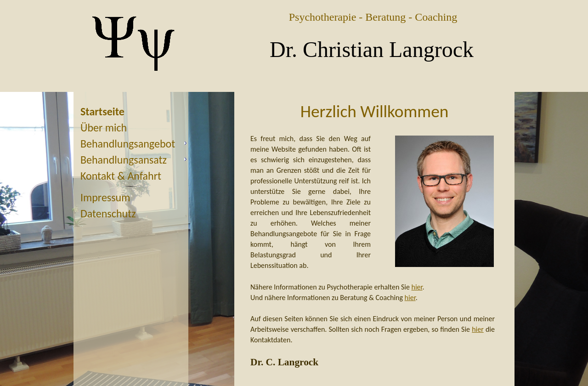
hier (417, 287)
